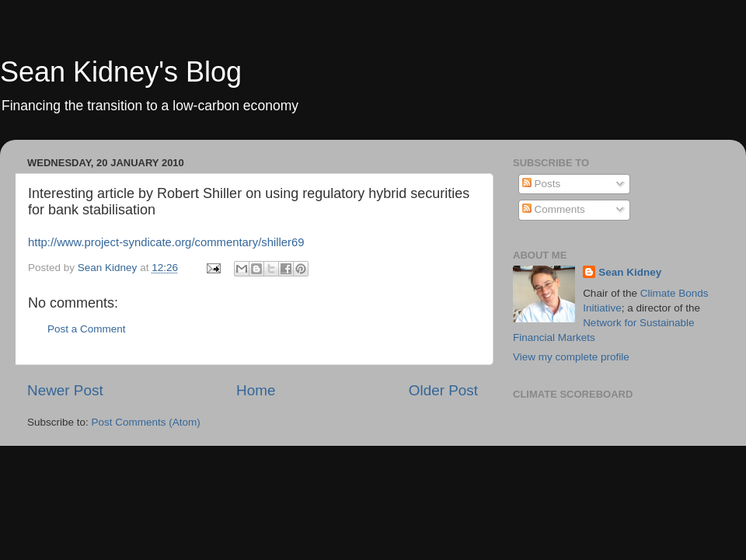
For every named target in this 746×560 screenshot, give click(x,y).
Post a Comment (87, 329)
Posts (542, 184)
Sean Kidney (630, 272)
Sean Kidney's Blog (121, 72)
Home (256, 390)
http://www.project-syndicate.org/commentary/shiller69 (166, 242)
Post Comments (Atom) (146, 422)
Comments (554, 209)
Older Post (443, 390)
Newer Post (65, 390)
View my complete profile (571, 357)
